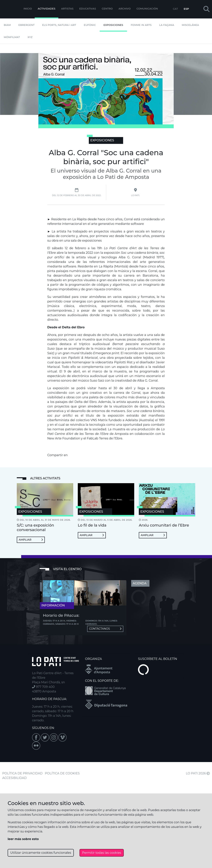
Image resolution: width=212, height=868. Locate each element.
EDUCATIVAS (88, 9)
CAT (175, 9)
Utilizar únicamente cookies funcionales (41, 853)
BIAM (7, 25)
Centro (107, 9)
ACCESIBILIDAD (14, 778)
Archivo (125, 9)
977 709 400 (43, 687)
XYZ (30, 37)
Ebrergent (27, 25)
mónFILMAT (12, 37)
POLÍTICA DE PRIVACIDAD (22, 773)
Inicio (28, 9)
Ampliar (31, 540)
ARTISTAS (67, 9)
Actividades (47, 9)
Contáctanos (105, 629)
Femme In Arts (141, 25)
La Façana (167, 25)
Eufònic (90, 25)
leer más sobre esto (23, 839)
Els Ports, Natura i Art (59, 25)
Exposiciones (113, 25)
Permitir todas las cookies (102, 853)
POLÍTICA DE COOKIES (62, 773)
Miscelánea (190, 25)
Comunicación (147, 9)
